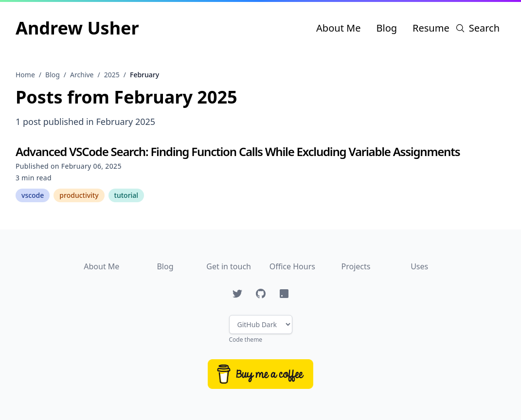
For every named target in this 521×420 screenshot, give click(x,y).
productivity (79, 195)
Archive (82, 75)
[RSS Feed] (284, 294)
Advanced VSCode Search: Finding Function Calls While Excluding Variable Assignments (238, 151)
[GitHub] (261, 294)
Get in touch (229, 266)
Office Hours (292, 266)
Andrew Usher (77, 28)
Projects (356, 266)
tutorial (126, 195)
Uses (419, 266)
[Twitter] (237, 294)
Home (25, 75)
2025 (112, 75)
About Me (338, 28)
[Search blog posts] (477, 28)
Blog (386, 28)
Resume (431, 28)
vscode (33, 195)
